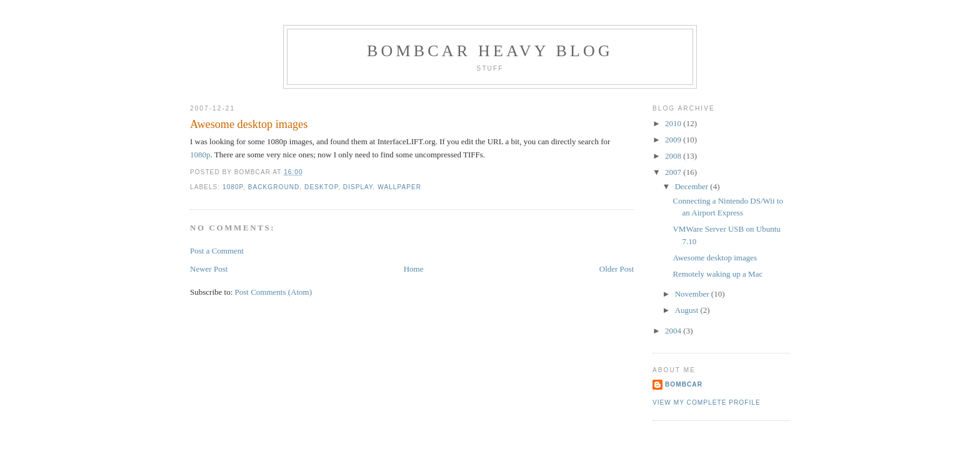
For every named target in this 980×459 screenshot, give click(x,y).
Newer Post (209, 269)
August (688, 310)
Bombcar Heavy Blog (490, 51)
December (693, 186)
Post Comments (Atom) (274, 292)
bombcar (684, 384)
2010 (674, 123)
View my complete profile (707, 402)
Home (414, 269)
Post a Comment (217, 251)
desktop (321, 187)
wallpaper (399, 187)
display (358, 187)
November (693, 294)
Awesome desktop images (249, 124)
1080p (200, 155)
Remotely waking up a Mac (717, 274)
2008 (674, 156)
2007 (674, 172)
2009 (674, 140)
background (274, 187)
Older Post (617, 269)
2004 (674, 331)
